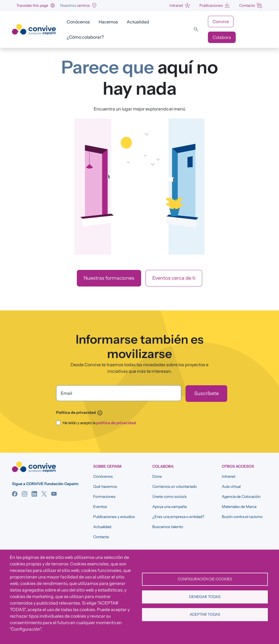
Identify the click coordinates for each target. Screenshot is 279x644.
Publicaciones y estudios (114, 517)
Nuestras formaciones (109, 278)
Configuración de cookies (205, 579)
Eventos (100, 507)
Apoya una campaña (169, 507)
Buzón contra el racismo (242, 517)
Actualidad (138, 22)
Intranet (176, 5)
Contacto (247, 5)
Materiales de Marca (239, 507)
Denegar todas (205, 597)
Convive (221, 21)
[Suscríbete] (206, 394)
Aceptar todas (205, 614)
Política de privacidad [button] (79, 412)
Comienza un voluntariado (175, 486)
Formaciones (104, 497)
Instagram (25, 494)
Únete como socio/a (169, 497)
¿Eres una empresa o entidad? (178, 517)
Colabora (222, 37)
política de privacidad (116, 423)
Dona (157, 476)
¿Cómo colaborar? (85, 37)
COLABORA (163, 466)
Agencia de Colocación (241, 497)
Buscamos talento (168, 527)
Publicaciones (211, 5)
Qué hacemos (105, 486)
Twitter (44, 494)
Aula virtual (231, 486)
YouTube (54, 494)
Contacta (101, 537)
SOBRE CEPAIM (107, 466)
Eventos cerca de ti (174, 278)
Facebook (15, 494)
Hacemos (108, 22)
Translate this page (32, 5)
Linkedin (34, 494)
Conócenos (78, 22)
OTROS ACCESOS (238, 466)
